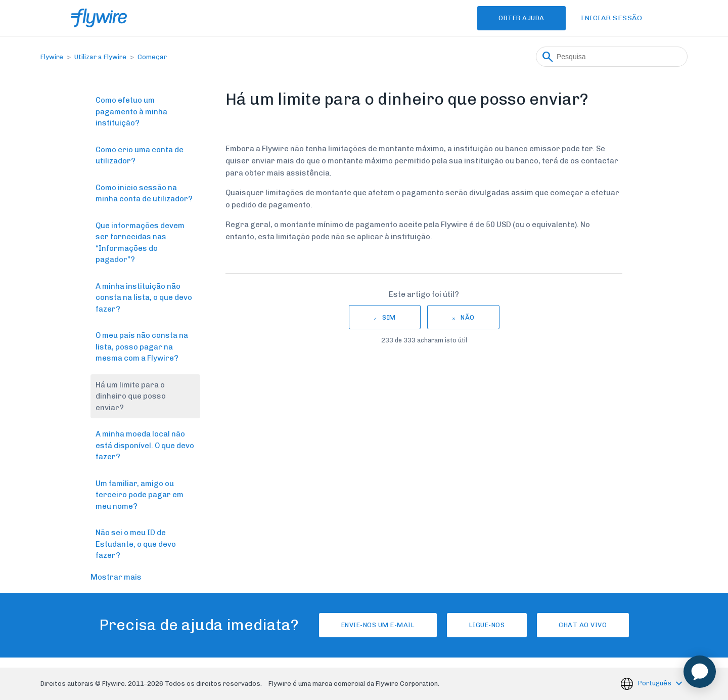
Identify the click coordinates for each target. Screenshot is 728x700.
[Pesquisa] (612, 57)
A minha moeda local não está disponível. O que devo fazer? (145, 445)
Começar (152, 57)
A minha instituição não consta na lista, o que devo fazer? (144, 298)
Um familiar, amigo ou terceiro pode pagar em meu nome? (140, 495)
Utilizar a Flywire (100, 57)
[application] (700, 672)
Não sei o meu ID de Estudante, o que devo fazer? (136, 544)
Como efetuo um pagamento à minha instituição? (131, 112)
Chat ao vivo (587, 625)
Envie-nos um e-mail (374, 625)
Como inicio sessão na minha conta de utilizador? (144, 193)
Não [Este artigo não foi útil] (468, 317)
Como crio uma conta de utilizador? (140, 156)
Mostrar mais (116, 577)
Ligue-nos (487, 625)
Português (655, 683)
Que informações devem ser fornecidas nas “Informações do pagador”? (140, 243)
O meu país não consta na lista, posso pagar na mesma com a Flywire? (142, 347)
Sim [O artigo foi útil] (389, 317)
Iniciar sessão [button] (611, 18)
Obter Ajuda (519, 18)
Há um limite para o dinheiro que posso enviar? (131, 396)
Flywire (52, 57)
